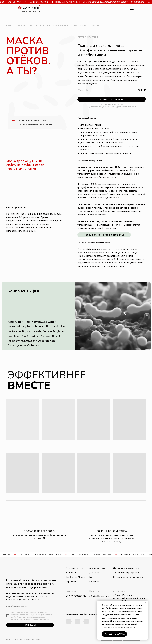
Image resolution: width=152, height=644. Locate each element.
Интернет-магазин (75, 568)
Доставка (94, 572)
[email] (30, 606)
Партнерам (71, 582)
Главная (10, 25)
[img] (86, 622)
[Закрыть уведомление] (145, 603)
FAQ (91, 577)
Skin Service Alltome (75, 577)
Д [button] (18, 121)
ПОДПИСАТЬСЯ (30, 625)
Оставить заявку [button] (112, 542)
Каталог (21, 25)
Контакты (94, 582)
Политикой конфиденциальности (118, 628)
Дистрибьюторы (97, 568)
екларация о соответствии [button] (33, 121)
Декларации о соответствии (127, 568)
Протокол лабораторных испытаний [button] (36, 124)
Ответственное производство (128, 577)
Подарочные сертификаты (126, 572)
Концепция (71, 572)
